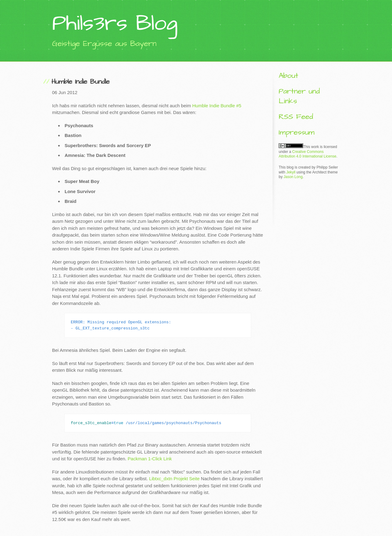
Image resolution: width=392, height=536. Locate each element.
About (288, 76)
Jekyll (291, 172)
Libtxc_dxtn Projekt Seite (174, 479)
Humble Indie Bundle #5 (217, 106)
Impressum (297, 132)
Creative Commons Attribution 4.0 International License (307, 154)
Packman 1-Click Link (150, 459)
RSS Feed (296, 117)
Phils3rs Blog (115, 23)
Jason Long (293, 177)
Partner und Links (299, 96)
